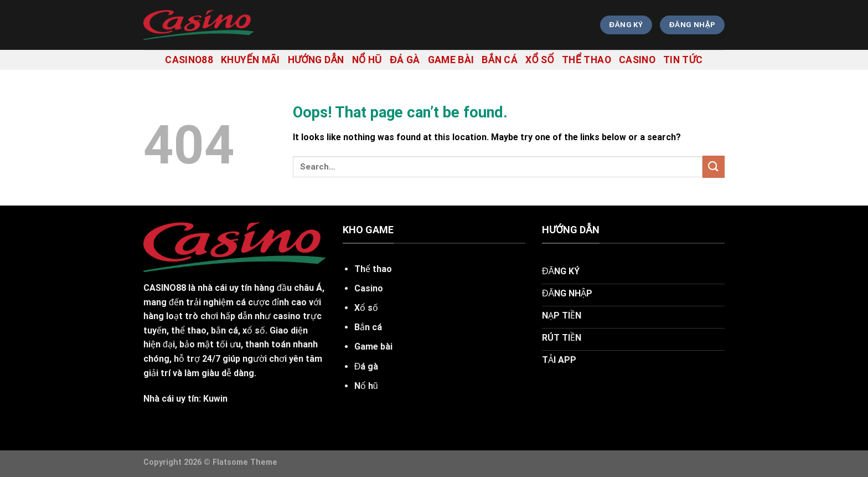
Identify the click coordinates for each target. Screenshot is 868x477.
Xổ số (540, 60)
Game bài (451, 60)
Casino (637, 60)
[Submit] (714, 166)
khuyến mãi (250, 60)
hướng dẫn (316, 60)
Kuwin (215, 399)
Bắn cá (500, 60)
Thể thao (587, 60)
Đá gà (405, 60)
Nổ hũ (367, 60)
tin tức (683, 60)
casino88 (189, 60)
